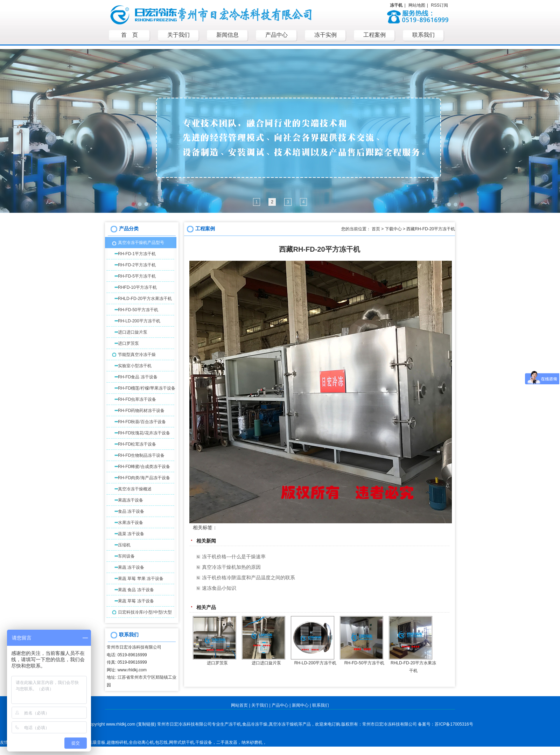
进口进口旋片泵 (133, 332)
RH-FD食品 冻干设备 (138, 377)
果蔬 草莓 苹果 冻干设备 (141, 579)
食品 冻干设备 (131, 511)
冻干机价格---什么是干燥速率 (234, 557)
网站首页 (239, 705)
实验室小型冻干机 (135, 366)
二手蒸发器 (227, 742)
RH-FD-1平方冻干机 (137, 254)
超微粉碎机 (117, 742)
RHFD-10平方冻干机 (137, 287)
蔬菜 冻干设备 (131, 534)
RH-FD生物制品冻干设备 (141, 455)
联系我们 (321, 705)
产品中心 (280, 705)
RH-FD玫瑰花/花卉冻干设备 (144, 433)
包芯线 (161, 742)
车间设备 (126, 556)
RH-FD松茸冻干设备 (137, 444)
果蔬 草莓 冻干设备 (136, 601)
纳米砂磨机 (252, 742)
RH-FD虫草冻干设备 (137, 399)
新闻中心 (300, 705)
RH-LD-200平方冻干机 (139, 321)
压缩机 (124, 545)
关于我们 (260, 705)
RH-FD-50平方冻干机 (138, 310)
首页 (376, 229)
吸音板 (99, 742)
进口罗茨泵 (128, 343)
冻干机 (235, 724)
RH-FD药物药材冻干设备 (141, 411)
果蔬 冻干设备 (131, 567)
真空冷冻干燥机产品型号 (141, 243)
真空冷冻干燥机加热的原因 (231, 567)
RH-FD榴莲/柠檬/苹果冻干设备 (147, 388)
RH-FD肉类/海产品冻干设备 (144, 478)
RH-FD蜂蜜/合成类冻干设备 (144, 467)
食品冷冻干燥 (255, 724)
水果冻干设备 (131, 523)
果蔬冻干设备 (131, 500)
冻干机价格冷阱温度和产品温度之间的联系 (248, 578)
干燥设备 (204, 742)
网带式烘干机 (182, 742)
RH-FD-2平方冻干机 (137, 265)
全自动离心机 (141, 742)
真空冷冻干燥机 (283, 724)
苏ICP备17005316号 (454, 724)
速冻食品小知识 (219, 588)
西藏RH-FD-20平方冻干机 (431, 229)
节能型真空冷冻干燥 (137, 355)
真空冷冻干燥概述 (135, 489)
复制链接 (146, 724)
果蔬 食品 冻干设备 (136, 590)
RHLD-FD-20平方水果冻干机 (145, 299)
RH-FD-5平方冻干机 (137, 276)
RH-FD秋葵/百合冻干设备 (142, 422)
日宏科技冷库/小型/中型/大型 (145, 612)
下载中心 (393, 229)
